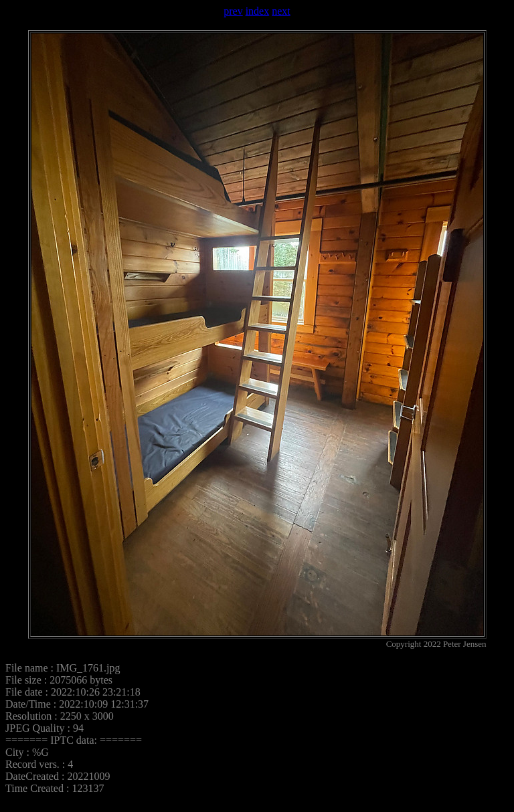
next (281, 11)
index (258, 11)
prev (233, 11)
